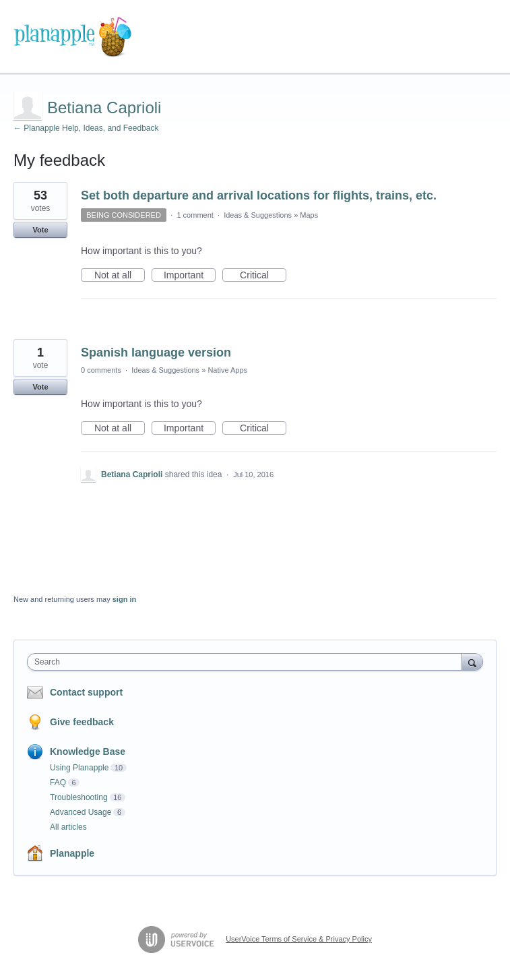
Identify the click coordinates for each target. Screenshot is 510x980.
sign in (124, 599)
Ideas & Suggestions (258, 215)
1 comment (195, 215)
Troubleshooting (79, 797)
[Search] (472, 662)
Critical (263, 276)
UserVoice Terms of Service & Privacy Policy (299, 939)
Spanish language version (156, 353)
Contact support (86, 692)
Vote (40, 230)
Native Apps (227, 370)
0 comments (101, 370)
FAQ (58, 783)
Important (190, 276)
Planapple (72, 853)
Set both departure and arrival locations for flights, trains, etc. (259, 195)
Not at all (120, 276)
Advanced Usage (81, 812)
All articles (68, 827)
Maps (309, 215)
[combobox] (248, 662)
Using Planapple (79, 768)
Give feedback (82, 722)
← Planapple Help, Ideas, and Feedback (86, 128)
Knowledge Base (88, 752)
